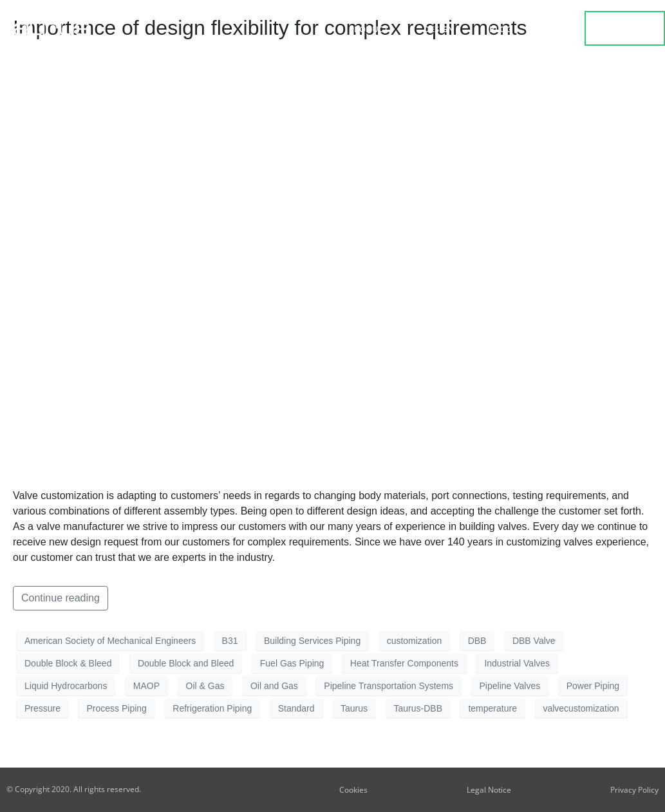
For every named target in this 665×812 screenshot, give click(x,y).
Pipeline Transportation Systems (389, 686)
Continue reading (61, 598)
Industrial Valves (517, 663)
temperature (492, 708)
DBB (477, 641)
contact (625, 28)
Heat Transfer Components (404, 663)
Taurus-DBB (418, 708)
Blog (501, 29)
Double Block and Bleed (186, 663)
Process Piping (116, 708)
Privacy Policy (634, 790)
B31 (230, 641)
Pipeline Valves (510, 686)
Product (372, 29)
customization (415, 641)
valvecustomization (581, 708)
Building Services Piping (312, 641)
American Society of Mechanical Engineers (110, 641)
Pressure (42, 708)
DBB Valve (534, 641)
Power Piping (593, 686)
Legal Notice (489, 790)
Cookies (353, 790)
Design (442, 29)
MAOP (146, 686)
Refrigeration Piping (212, 708)
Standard (296, 708)
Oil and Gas (274, 686)
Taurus (354, 708)
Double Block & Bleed (68, 663)
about (555, 29)
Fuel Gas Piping (292, 663)
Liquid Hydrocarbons (66, 686)
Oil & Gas (205, 686)
